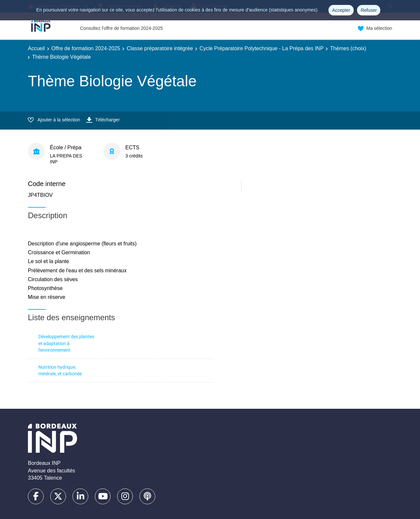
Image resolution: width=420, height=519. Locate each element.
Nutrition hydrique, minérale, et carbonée (60, 370)
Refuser (369, 10)
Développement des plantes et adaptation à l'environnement (66, 343)
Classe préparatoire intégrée (160, 48)
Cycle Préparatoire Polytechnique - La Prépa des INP (262, 48)
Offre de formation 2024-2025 (86, 48)
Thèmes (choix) (348, 48)
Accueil (36, 48)
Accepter (341, 10)
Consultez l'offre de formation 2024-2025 (121, 28)
